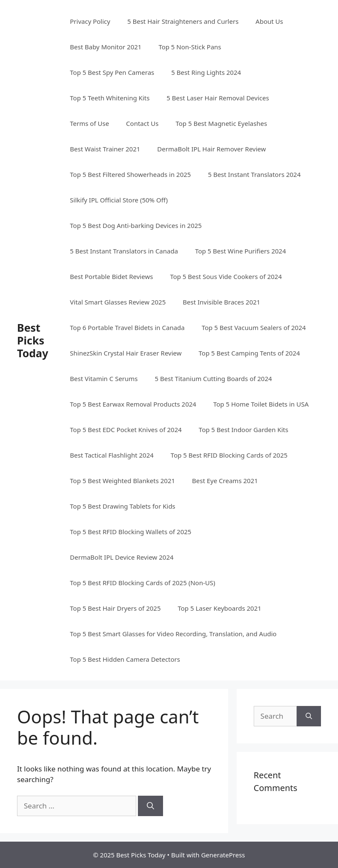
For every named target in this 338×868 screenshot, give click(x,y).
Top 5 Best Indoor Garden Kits (243, 430)
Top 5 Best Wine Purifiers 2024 (241, 251)
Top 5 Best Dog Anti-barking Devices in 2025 (136, 225)
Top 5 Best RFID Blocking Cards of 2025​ (229, 455)
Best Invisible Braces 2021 (221, 302)
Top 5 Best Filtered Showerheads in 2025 (130, 174)
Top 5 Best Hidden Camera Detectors (125, 659)
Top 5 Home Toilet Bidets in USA (261, 404)
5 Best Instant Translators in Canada (124, 251)
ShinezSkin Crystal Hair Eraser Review (126, 353)
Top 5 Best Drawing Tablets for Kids (123, 506)
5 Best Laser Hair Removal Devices (218, 98)
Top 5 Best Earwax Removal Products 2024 (133, 404)
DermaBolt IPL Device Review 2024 (122, 557)
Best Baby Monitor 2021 (106, 47)
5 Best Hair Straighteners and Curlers (183, 21)
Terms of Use (89, 123)
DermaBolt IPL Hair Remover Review (211, 149)
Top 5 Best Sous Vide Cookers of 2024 (226, 276)
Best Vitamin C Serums (104, 379)
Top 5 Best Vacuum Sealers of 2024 (254, 327)
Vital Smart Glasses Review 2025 (118, 302)
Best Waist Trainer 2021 (105, 149)
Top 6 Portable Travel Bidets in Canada (127, 327)
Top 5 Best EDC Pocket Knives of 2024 (126, 430)
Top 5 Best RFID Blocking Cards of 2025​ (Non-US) (142, 583)
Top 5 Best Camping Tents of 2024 (249, 353)
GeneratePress (223, 855)
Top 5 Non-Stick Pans (190, 47)
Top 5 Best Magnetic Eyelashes (221, 123)
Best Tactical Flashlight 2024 (112, 455)
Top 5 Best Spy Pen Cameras (112, 72)
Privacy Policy (90, 21)
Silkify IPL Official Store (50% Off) (119, 200)
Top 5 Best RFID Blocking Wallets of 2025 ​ (131, 532)
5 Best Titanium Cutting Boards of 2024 (213, 379)
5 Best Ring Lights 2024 (206, 72)
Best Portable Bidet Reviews (111, 276)
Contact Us (142, 123)
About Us (269, 21)
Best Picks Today (33, 340)
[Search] (150, 806)
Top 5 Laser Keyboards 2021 (219, 608)
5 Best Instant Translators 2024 (254, 174)
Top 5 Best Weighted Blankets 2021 (122, 481)
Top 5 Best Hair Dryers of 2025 (115, 608)
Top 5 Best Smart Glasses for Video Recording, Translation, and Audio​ (173, 634)
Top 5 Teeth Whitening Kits (110, 98)
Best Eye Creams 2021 (225, 481)
